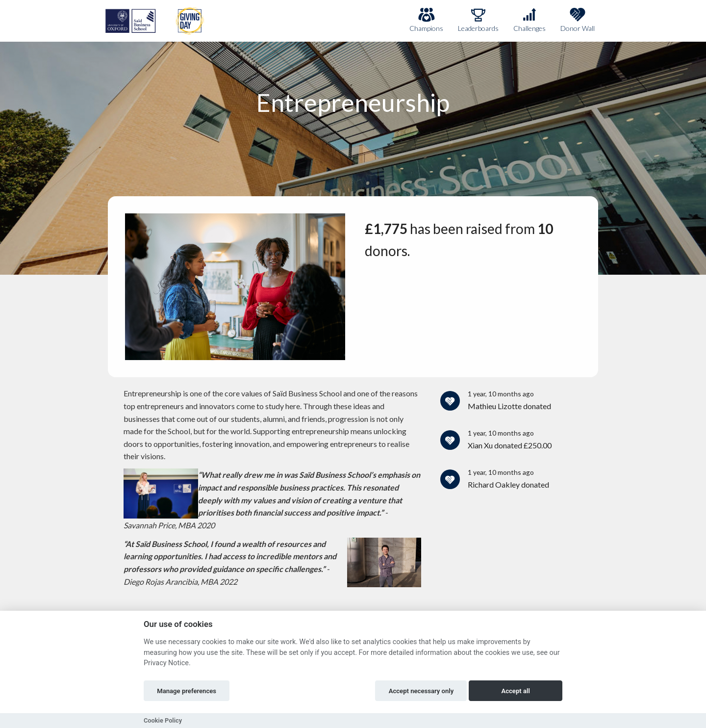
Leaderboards (478, 20)
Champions (426, 20)
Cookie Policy (163, 720)
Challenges (529, 20)
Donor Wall (578, 20)
